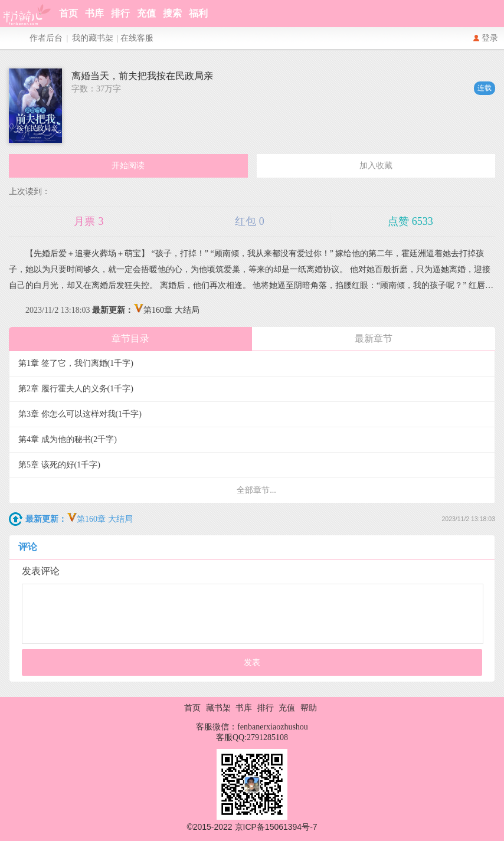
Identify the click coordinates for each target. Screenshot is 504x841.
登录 (490, 38)
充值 (146, 13)
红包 (250, 221)
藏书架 (218, 708)
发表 (252, 662)
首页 (68, 13)
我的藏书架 (93, 38)
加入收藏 (376, 166)
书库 (94, 13)
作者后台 (46, 38)
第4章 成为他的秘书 (68, 439)
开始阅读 (128, 166)
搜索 (172, 13)
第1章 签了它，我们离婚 (76, 363)
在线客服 (137, 38)
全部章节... (256, 490)
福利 (198, 13)
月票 (89, 221)
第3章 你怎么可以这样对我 (80, 414)
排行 (120, 13)
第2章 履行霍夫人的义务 (76, 389)
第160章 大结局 (146, 310)
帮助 (309, 708)
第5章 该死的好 (59, 465)
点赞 (410, 221)
